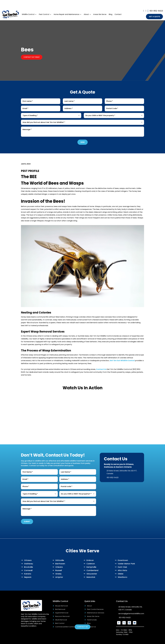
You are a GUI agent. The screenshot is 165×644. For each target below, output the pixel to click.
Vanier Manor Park (126, 556)
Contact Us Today (33, 49)
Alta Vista (122, 562)
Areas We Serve (100, 6)
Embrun (90, 552)
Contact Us (101, 361)
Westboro (122, 569)
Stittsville (60, 552)
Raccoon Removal (62, 608)
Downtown (123, 552)
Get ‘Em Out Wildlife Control (122, 353)
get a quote (154, 8)
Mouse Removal (61, 598)
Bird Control (60, 615)
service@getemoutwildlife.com (131, 606)
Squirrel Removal (62, 605)
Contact (118, 6)
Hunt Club (122, 559)
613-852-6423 (156, 2)
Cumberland (92, 562)
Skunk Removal (61, 612)
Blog (110, 6)
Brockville (29, 559)
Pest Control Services (95, 601)
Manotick (91, 569)
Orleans (59, 559)
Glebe (121, 566)
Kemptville (91, 559)
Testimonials (92, 612)
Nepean (28, 569)
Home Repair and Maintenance (67, 6)
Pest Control (44, 6)
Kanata (28, 566)
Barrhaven (60, 556)
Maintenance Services (96, 605)
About (86, 6)
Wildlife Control (28, 6)
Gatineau (29, 556)
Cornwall (28, 562)
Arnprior (59, 569)
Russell (59, 562)
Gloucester (92, 566)
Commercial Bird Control (65, 619)
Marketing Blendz (81, 641)
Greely (58, 566)
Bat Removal (60, 601)
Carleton (91, 556)
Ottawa (28, 552)
